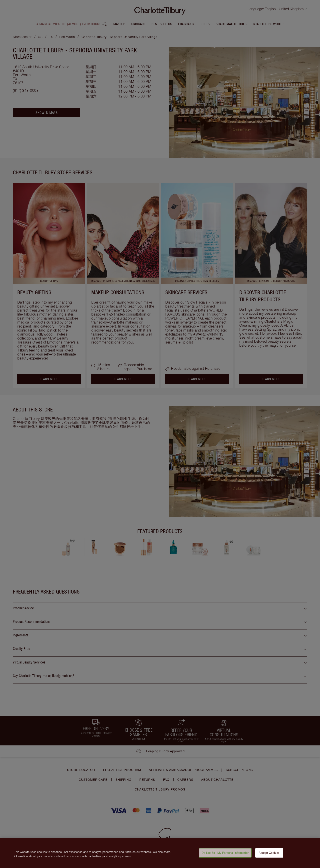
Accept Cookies (269, 855)
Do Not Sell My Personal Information (225, 855)
